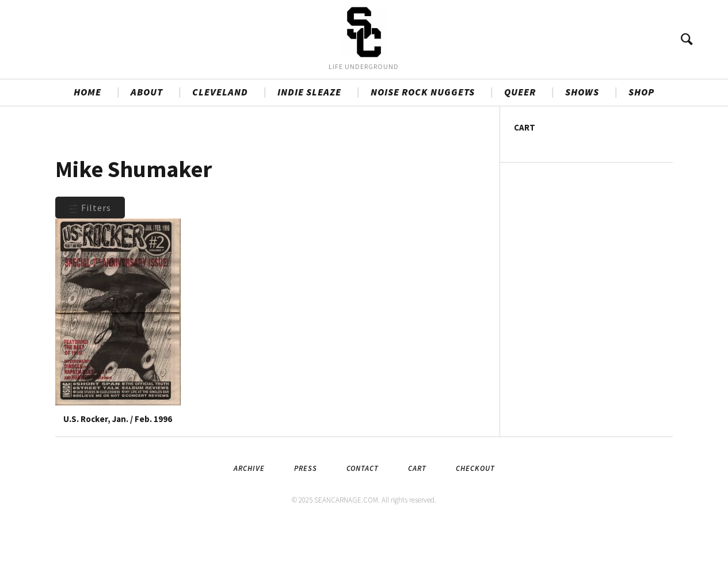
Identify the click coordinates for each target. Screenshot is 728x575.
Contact (363, 514)
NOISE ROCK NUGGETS (423, 139)
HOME (87, 139)
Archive (249, 514)
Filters (90, 254)
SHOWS (582, 139)
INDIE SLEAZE (309, 139)
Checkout (475, 514)
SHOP (641, 139)
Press (306, 514)
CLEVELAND (220, 139)
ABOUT (147, 139)
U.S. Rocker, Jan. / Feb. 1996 (118, 465)
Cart (417, 514)
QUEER (520, 139)
